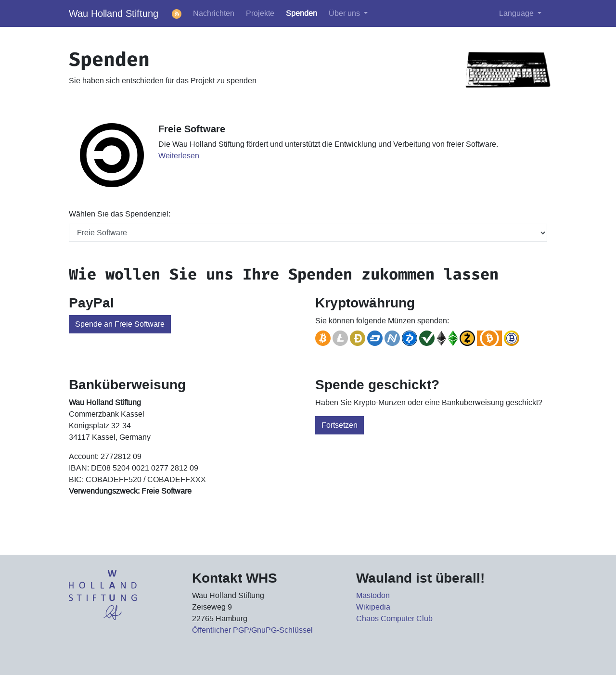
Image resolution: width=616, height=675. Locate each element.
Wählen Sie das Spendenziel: (120, 214)
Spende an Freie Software (120, 324)
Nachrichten (214, 13)
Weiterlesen (179, 156)
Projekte (260, 13)
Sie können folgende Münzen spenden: (382, 321)
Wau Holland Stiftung (114, 13)
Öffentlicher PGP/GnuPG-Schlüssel (252, 630)
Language (517, 13)
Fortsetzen (340, 425)
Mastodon (373, 595)
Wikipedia (373, 607)
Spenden (302, 13)
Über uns (345, 13)
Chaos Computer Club (394, 618)
